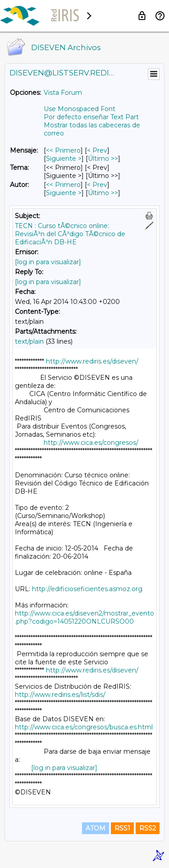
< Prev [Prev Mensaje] (97, 150)
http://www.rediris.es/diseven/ (92, 361)
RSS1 (122, 828)
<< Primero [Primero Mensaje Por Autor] (63, 185)
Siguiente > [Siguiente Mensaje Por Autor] (64, 193)
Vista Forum (63, 93)
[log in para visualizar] (48, 262)
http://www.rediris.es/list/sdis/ (60, 695)
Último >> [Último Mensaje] (103, 159)
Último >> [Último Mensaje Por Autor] (103, 193)
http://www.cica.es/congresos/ (91, 443)
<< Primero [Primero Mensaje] (63, 150)
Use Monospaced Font (80, 109)
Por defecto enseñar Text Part (91, 117)
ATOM (96, 828)
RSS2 (148, 828)
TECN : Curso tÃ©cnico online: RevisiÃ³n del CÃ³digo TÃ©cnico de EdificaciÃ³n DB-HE (70, 234)
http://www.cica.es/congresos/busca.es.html (84, 727)
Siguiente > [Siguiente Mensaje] (64, 159)
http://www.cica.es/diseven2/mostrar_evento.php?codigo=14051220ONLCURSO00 (84, 617)
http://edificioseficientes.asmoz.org (87, 589)
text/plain (29, 341)
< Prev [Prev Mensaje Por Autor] (97, 185)
